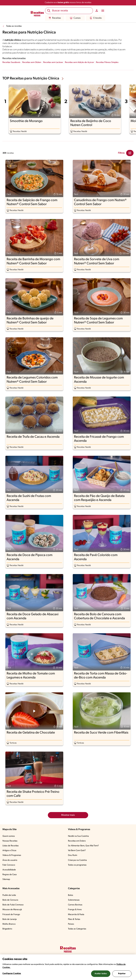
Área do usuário (10, 860)
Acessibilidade (9, 870)
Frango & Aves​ (75, 910)
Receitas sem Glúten (32, 62)
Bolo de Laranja (10, 919)
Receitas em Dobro (77, 841)
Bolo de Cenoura (10, 900)
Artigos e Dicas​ (9, 851)
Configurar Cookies (12, 973)
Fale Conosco (9, 865)
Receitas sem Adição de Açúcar (79, 62)
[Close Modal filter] (130, 153)
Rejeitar (122, 974)
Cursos (75, 18)
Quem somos (9, 836)
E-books (96, 18)
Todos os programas (77, 865)
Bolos (71, 895)
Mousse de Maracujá (12, 910)
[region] (68, 967)
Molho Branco (9, 924)
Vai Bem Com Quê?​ (77, 851)
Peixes (71, 924)
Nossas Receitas (10, 841)
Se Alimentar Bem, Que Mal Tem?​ (83, 846)
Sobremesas (74, 900)
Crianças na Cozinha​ (77, 860)
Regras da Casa (10, 875)
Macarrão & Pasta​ (76, 915)
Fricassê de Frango (11, 915)
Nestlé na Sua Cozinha (78, 836)
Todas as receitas (14, 26)
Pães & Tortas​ (74, 919)
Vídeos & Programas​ (12, 855)
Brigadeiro (7, 929)
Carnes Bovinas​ (75, 905)
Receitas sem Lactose (53, 62)
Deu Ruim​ (73, 855)
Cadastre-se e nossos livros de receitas (68, 3)
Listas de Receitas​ (11, 846)
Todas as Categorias (77, 929)
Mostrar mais (68, 815)
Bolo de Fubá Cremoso (13, 905)
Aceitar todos (101, 974)
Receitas (55, 18)
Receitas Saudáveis (11, 62)
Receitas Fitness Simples (107, 62)
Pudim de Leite (9, 895)
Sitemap (6, 879)
